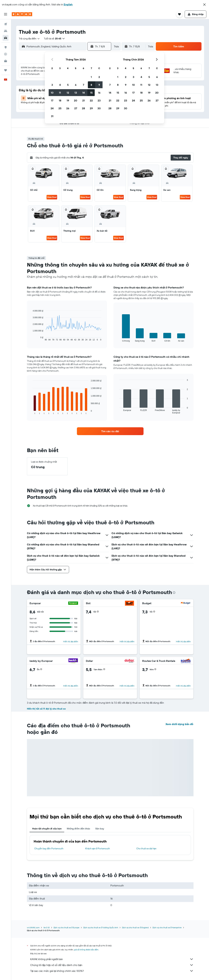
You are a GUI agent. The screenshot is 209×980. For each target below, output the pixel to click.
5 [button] (68, 85)
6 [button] (76, 85)
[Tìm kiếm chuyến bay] (6, 24)
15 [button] (91, 93)
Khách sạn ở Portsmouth (98, 849)
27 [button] (76, 108)
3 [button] (52, 85)
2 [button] (99, 77)
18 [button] (60, 100)
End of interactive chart (31, 338)
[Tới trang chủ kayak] (22, 14)
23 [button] (99, 100)
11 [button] (60, 93)
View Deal (52, 197)
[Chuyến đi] (6, 70)
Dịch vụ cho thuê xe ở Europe (66, 927)
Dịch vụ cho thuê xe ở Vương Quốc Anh (101, 927)
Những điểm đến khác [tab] (78, 829)
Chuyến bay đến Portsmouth (49, 849)
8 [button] (91, 85)
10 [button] (52, 93)
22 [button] (91, 100)
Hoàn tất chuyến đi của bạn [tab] (47, 829)
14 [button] (84, 93)
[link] (110, 431)
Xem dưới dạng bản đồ (179, 724)
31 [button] (52, 116)
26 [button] (68, 108)
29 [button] (91, 108)
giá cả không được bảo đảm (86, 950)
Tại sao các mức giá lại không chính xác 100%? (112, 971)
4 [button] (60, 85)
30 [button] (99, 108)
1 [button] (91, 77)
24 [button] (52, 108)
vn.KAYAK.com (33, 927)
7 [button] (83, 85)
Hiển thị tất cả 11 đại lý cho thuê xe (46, 709)
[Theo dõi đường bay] (6, 54)
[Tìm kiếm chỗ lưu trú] (6, 31)
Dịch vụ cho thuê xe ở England (135, 927)
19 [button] (68, 100)
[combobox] (29, 39)
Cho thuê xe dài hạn (146, 849)
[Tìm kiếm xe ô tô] (6, 38)
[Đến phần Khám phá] (6, 47)
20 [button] (76, 100)
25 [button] (60, 108)
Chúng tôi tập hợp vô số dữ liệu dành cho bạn (112, 965)
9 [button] (99, 85)
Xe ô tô (47, 927)
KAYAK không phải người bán (112, 959)
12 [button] (68, 93)
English (68, 4)
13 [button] (76, 93)
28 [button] (83, 108)
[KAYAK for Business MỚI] (6, 61)
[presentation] (174, 593)
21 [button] (84, 100)
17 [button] (52, 100)
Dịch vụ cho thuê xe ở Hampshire (167, 927)
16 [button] (99, 93)
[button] (204, 5)
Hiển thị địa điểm (71, 641)
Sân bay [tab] (100, 829)
